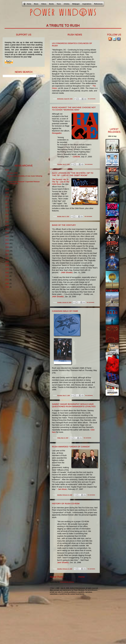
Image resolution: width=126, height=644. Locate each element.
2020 (7, 207)
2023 (7, 196)
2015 (7, 225)
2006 (7, 258)
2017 (7, 218)
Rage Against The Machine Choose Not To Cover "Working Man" (74, 109)
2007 (7, 254)
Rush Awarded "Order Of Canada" (71, 447)
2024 (7, 193)
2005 (7, 262)
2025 (7, 189)
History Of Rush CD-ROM (66, 504)
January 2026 (13, 173)
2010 (7, 243)
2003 (7, 269)
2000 (7, 280)
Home (82, 577)
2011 (7, 240)
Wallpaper (76, 4)
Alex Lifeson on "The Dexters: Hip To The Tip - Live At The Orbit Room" (73, 174)
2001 (7, 276)
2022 (7, 200)
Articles (67, 4)
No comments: (92, 99)
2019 (7, 211)
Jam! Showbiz (63, 562)
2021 (7, 204)
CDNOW (76, 157)
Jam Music (62, 489)
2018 (7, 215)
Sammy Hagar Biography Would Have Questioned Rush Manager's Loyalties (74, 405)
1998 (7, 287)
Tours (59, 4)
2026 (7, 170)
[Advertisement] (22, 121)
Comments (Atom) (67, 582)
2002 (7, 273)
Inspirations (87, 4)
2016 (7, 222)
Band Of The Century (64, 225)
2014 (7, 229)
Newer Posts (57, 577)
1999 (7, 283)
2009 (7, 247)
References (98, 4)
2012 (7, 236)
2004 (7, 265)
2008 (7, 251)
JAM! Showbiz (67, 272)
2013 (7, 233)
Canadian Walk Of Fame (65, 311)
